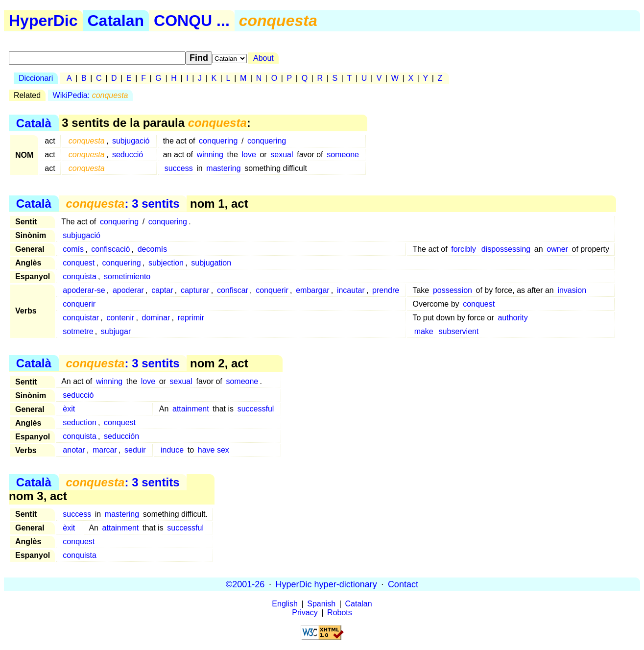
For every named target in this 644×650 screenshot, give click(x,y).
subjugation (211, 263)
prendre (386, 290)
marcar (105, 450)
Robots (340, 613)
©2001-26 (245, 584)
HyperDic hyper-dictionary (326, 584)
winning (210, 155)
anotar (74, 450)
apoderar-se (84, 290)
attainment (191, 409)
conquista (80, 277)
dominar (156, 318)
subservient (459, 331)
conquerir (272, 290)
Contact (403, 584)
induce (172, 450)
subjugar (116, 331)
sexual (282, 155)
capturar (195, 290)
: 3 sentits (122, 204)
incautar (351, 290)
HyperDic (43, 21)
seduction (80, 422)
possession (453, 290)
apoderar (128, 290)
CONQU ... (192, 21)
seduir (135, 450)
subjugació (131, 141)
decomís (152, 249)
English (285, 604)
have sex (214, 450)
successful (256, 409)
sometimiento (127, 277)
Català (34, 123)
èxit (69, 409)
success (179, 168)
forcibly (464, 249)
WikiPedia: (91, 95)
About (263, 58)
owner (557, 249)
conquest (79, 263)
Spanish (321, 604)
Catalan (116, 21)
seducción (121, 436)
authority (513, 318)
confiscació (110, 249)
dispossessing (506, 249)
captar (162, 290)
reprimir (191, 318)
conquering (218, 141)
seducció (128, 155)
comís (73, 249)
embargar (312, 290)
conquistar (81, 318)
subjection (166, 263)
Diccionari (36, 78)
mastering (223, 168)
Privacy (305, 613)
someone (343, 155)
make (424, 331)
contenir (120, 318)
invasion (572, 290)
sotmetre (78, 331)
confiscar (233, 290)
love (249, 155)
